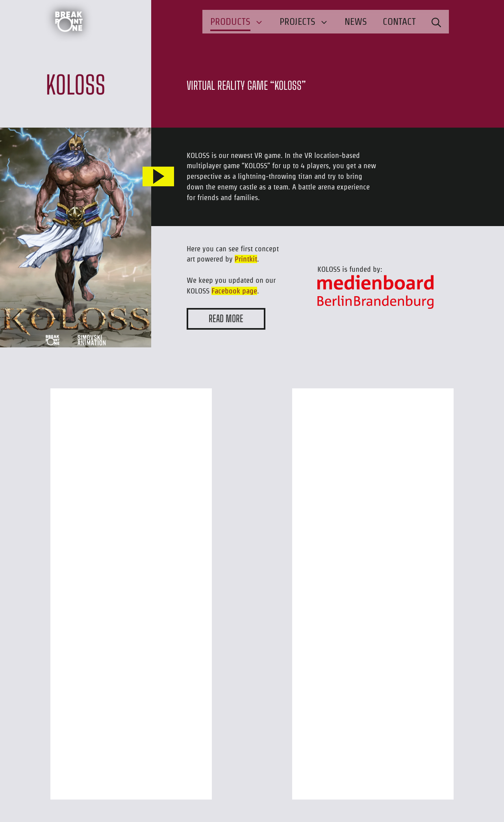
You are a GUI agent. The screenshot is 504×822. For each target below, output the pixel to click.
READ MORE (226, 318)
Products (241, 22)
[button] (436, 22)
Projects (308, 22)
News (356, 21)
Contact (399, 21)
